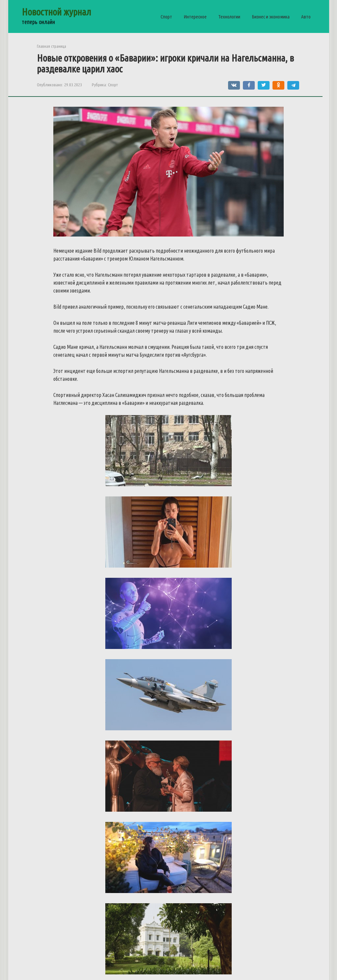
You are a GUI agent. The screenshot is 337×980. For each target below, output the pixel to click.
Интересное (195, 17)
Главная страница (52, 46)
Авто (306, 17)
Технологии (229, 17)
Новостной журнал (56, 12)
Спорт (166, 17)
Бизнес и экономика (271, 17)
